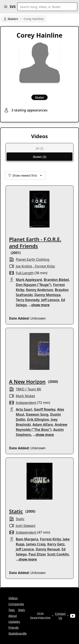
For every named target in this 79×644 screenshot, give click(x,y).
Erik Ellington (38, 419)
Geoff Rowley (45, 409)
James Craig (36, 544)
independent (26, 403)
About (13, 616)
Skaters (11, 19)
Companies (16, 604)
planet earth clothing (33, 259)
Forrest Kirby (45, 266)
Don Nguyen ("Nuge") (33, 285)
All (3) (39, 148)
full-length (25, 273)
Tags (12, 610)
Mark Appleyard (29, 280)
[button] (6, 7)
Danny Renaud (48, 549)
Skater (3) (39, 157)
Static (16, 511)
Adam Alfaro (43, 424)
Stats (21, 610)
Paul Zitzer (37, 554)
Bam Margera (27, 539)
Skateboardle (18, 633)
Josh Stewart (26, 526)
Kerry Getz (56, 544)
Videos (13, 598)
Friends (14, 627)
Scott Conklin (58, 554)
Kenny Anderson (39, 290)
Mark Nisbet (25, 396)
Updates (14, 622)
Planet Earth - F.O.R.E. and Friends (35, 243)
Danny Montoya (47, 295)
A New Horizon (27, 382)
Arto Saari (24, 409)
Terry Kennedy (28, 300)
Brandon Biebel (56, 280)
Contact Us (60, 616)
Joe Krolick (24, 266)
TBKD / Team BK (28, 389)
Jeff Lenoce (50, 300)
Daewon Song (37, 414)
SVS (13, 7)
